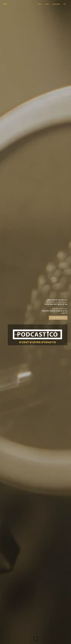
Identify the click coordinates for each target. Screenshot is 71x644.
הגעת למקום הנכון (58, 318)
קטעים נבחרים (56, 4)
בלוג (65, 4)
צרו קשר (40, 4)
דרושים (47, 4)
